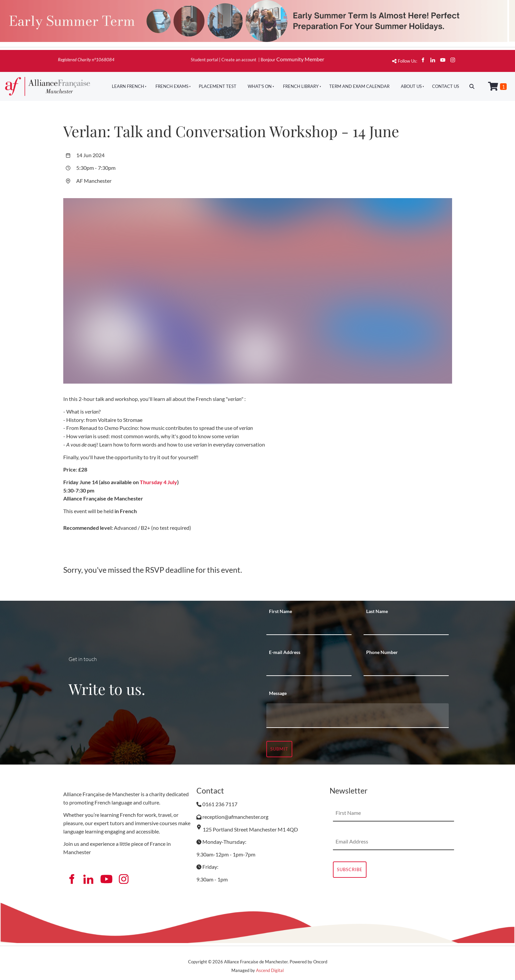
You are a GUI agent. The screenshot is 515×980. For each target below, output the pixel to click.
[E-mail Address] (309, 668)
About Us (411, 86)
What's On (260, 86)
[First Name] (309, 627)
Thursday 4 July (158, 482)
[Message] (358, 716)
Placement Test (218, 86)
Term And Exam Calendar (359, 86)
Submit (279, 749)
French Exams (172, 86)
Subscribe (350, 869)
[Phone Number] (406, 668)
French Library (301, 86)
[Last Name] (406, 627)
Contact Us (446, 86)
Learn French (128, 86)
